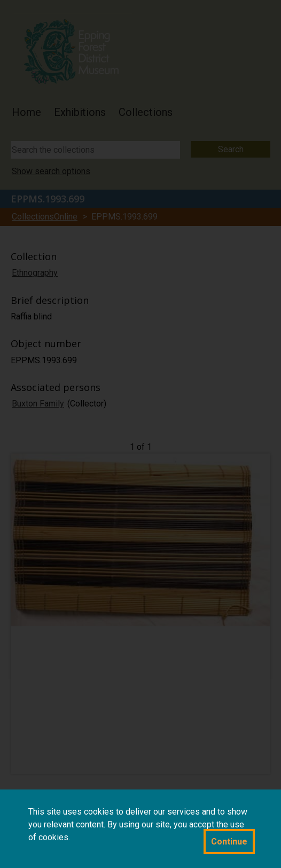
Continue (229, 842)
